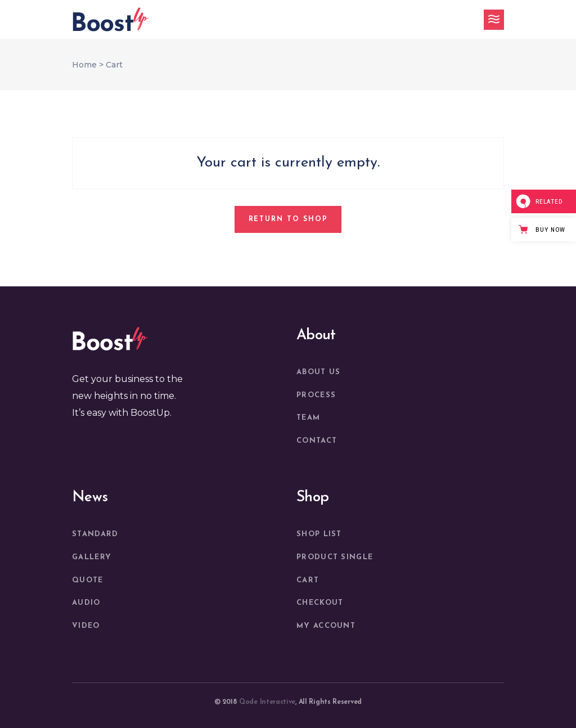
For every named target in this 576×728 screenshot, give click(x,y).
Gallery (92, 557)
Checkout (320, 603)
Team (308, 418)
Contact (317, 441)
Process (316, 395)
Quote (88, 580)
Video (86, 626)
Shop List (319, 534)
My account (326, 626)
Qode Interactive (267, 702)
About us (318, 372)
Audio (86, 603)
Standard (95, 534)
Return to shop (288, 219)
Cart (308, 580)
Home (84, 65)
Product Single (335, 557)
